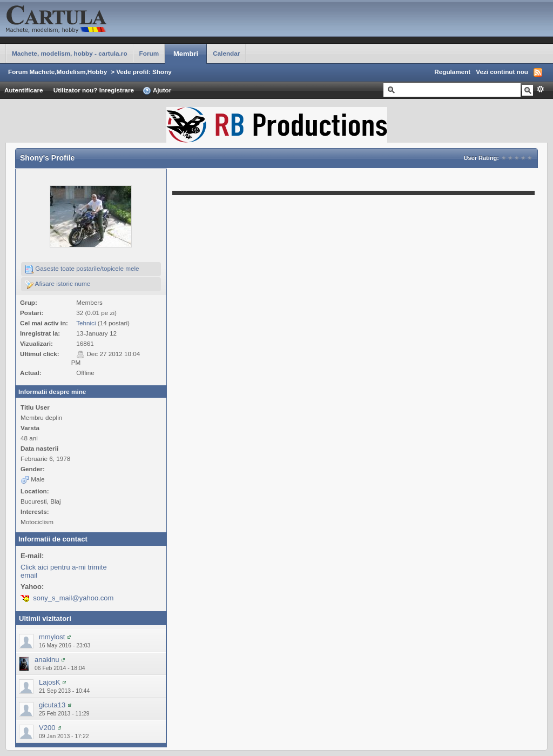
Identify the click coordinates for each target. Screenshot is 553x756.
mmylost (52, 637)
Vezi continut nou (502, 72)
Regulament (452, 72)
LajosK (50, 682)
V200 (47, 728)
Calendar (226, 53)
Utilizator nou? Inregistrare (94, 90)
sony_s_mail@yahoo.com (73, 598)
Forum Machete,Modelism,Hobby (58, 72)
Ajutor (157, 91)
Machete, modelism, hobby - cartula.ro (70, 53)
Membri (186, 54)
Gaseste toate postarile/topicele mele (82, 269)
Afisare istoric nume (58, 284)
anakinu (47, 660)
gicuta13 (52, 705)
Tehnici (86, 323)
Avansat (540, 89)
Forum (149, 53)
